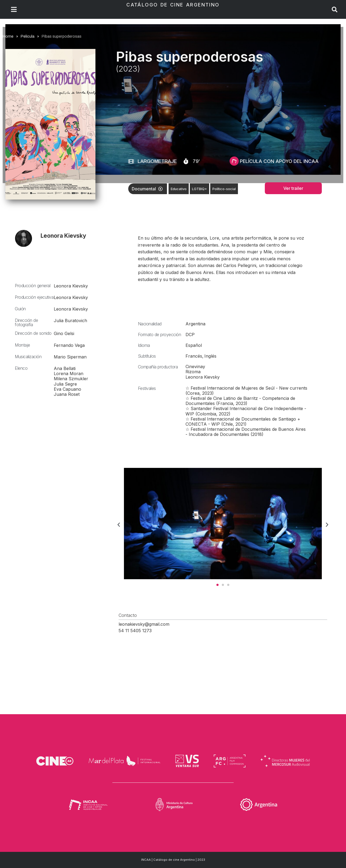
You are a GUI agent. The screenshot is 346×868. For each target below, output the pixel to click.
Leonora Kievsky (63, 236)
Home (8, 36)
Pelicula (28, 36)
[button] (119, 524)
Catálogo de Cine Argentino (173, 5)
